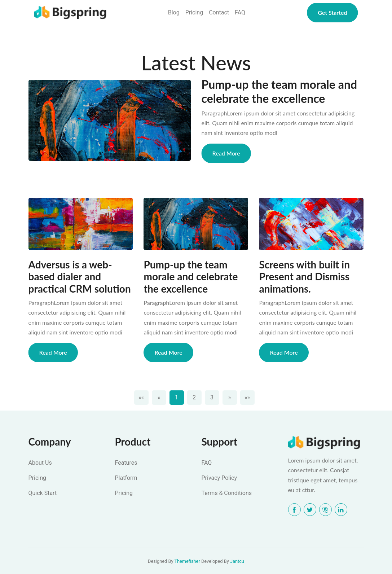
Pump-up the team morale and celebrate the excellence (279, 91)
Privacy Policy (219, 478)
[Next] (230, 398)
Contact (219, 12)
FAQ (240, 12)
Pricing (194, 12)
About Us (40, 463)
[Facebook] (294, 510)
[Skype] (325, 510)
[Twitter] (310, 510)
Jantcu (237, 561)
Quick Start (43, 493)
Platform (126, 478)
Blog (174, 12)
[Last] (247, 398)
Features (126, 463)
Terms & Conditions (227, 493)
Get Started (332, 12)
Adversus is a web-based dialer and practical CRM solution (80, 277)
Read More (226, 153)
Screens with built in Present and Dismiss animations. (304, 277)
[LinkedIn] (341, 510)
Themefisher (187, 561)
